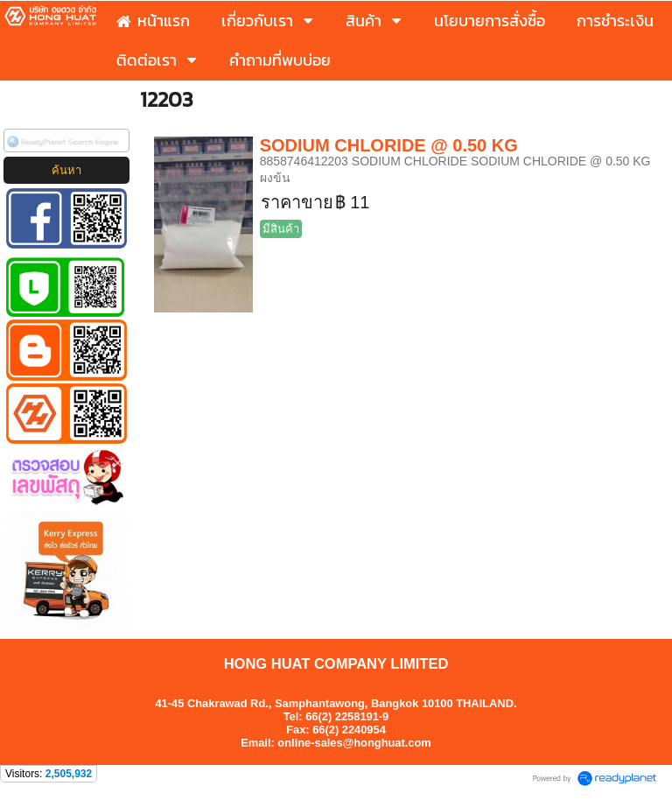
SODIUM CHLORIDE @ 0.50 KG (389, 145)
